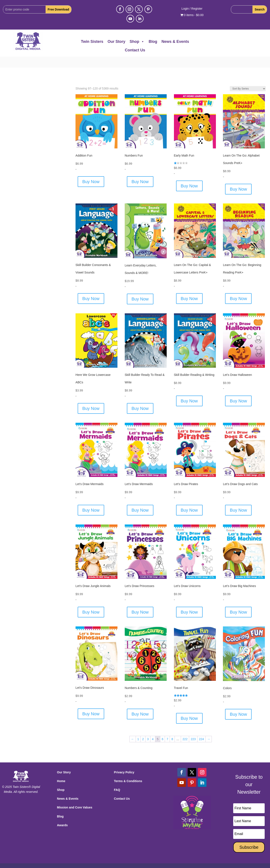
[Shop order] (248, 77)
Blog (153, 42)
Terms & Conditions (128, 770)
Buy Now (91, 170)
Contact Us (135, 50)
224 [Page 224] (201, 728)
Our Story (116, 42)
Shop (137, 42)
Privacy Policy (124, 761)
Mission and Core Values (75, 796)
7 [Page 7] (167, 728)
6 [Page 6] (163, 728)
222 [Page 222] (185, 728)
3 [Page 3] (148, 728)
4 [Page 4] (153, 728)
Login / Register (192, 9)
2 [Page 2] (143, 728)
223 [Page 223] (193, 728)
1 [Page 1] (138, 728)
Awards (62, 814)
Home (61, 770)
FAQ (117, 779)
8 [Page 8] (172, 728)
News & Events (175, 42)
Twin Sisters (92, 42)
